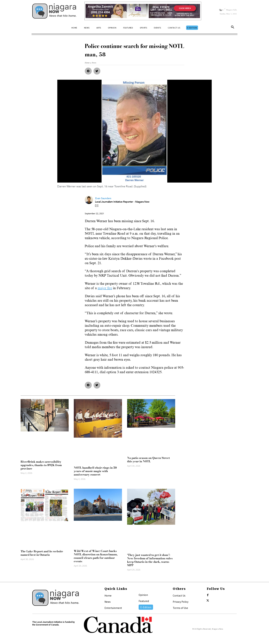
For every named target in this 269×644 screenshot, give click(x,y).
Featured (144, 601)
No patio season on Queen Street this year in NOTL (148, 460)
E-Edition (146, 607)
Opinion (143, 595)
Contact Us (179, 595)
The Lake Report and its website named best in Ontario (42, 553)
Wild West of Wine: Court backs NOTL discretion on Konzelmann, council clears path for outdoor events (96, 556)
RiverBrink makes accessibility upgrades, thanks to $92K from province (41, 465)
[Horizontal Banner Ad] (143, 11)
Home (108, 595)
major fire (105, 288)
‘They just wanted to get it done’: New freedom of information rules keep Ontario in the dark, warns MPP (150, 560)
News (108, 602)
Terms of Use (180, 608)
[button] (233, 28)
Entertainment (113, 608)
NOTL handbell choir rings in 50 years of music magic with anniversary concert (95, 471)
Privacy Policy (181, 602)
